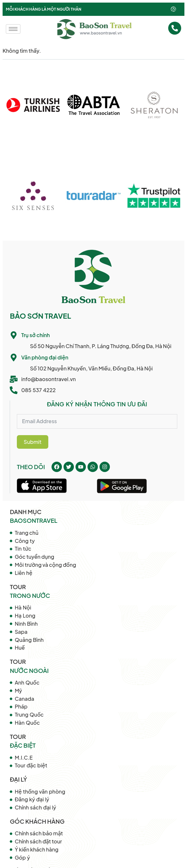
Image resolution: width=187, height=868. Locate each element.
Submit (33, 442)
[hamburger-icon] (13, 29)
